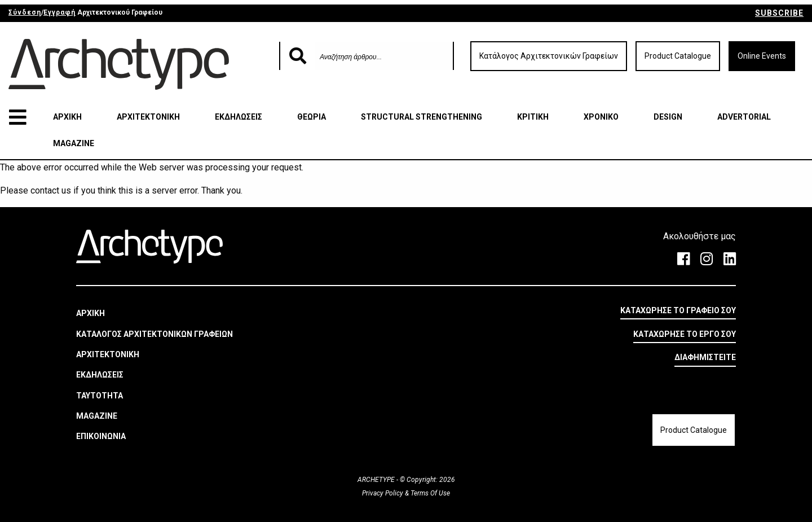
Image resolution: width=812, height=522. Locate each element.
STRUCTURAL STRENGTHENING (422, 117)
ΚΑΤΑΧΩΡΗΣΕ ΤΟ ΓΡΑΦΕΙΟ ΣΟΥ (678, 310)
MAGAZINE (74, 143)
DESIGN (668, 117)
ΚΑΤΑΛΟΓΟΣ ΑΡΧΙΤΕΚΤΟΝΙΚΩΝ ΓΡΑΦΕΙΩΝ (155, 334)
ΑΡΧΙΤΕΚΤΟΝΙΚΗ (148, 117)
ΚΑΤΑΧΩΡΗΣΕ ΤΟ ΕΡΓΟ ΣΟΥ (685, 334)
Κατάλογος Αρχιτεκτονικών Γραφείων (549, 56)
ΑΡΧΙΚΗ (67, 117)
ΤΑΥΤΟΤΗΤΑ (100, 396)
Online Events (762, 56)
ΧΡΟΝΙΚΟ (601, 117)
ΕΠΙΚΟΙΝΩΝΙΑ (101, 436)
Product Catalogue (678, 56)
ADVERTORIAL (744, 117)
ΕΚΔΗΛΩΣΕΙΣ (239, 117)
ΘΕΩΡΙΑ (312, 117)
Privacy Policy (383, 493)
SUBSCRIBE (779, 13)
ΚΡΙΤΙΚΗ (533, 117)
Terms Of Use (429, 493)
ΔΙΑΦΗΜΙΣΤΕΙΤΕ (705, 357)
